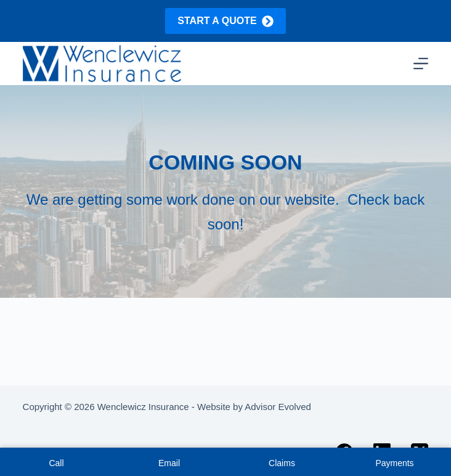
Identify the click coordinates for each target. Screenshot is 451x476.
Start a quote (225, 21)
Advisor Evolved (278, 407)
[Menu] (421, 64)
